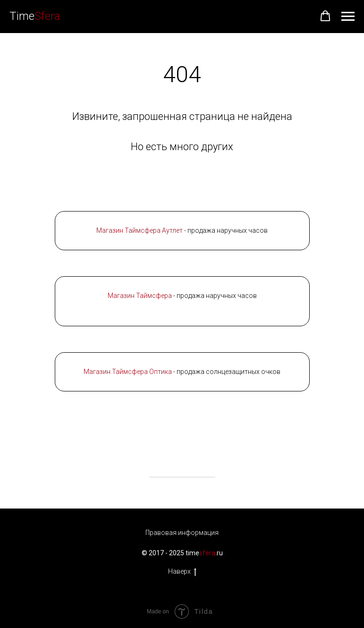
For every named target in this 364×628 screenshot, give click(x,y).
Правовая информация (182, 533)
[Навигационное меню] (348, 17)
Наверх (182, 572)
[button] (325, 16)
